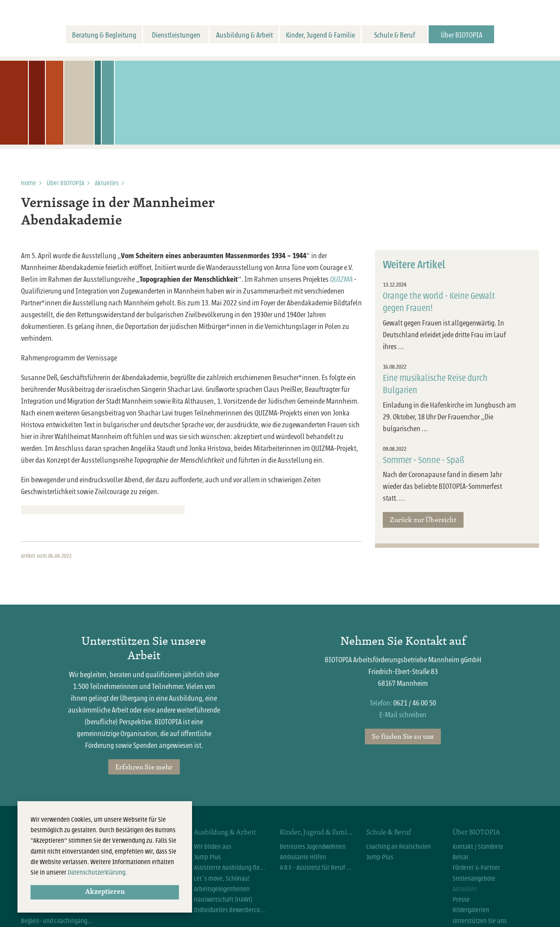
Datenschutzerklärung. (97, 872)
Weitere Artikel (414, 265)
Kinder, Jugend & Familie (320, 35)
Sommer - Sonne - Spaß (424, 460)
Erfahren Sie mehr (144, 767)
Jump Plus (207, 857)
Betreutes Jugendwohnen (313, 847)
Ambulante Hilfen (303, 857)
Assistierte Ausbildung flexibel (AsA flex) (230, 868)
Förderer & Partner (476, 868)
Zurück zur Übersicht (423, 519)
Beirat (460, 857)
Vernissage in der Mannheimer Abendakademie (118, 212)
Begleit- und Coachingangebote (58, 921)
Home (29, 183)
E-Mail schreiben (403, 715)
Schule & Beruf (395, 35)
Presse (461, 899)
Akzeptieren (105, 892)
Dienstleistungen (176, 35)
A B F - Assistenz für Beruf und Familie (316, 868)
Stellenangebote (474, 879)
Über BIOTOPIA (462, 35)
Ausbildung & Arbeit (244, 35)
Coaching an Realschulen (399, 847)
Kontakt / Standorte (478, 847)
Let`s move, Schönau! (222, 879)
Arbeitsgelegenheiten (222, 889)
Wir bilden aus (213, 847)
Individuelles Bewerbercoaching (230, 910)
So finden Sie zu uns (403, 736)
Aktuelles (107, 183)
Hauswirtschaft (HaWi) (223, 899)
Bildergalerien (471, 910)
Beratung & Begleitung (104, 35)
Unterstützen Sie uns (480, 921)
